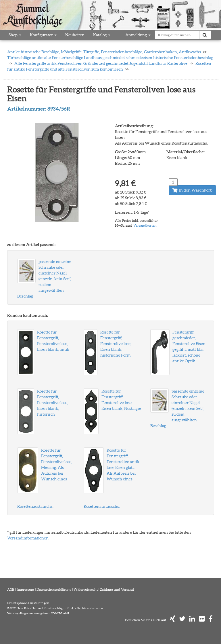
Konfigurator (43, 35)
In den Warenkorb (192, 190)
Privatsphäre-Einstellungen (28, 603)
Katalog (102, 35)
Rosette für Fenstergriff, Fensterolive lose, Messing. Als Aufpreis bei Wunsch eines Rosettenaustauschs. (45, 478)
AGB (11, 589)
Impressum (25, 589)
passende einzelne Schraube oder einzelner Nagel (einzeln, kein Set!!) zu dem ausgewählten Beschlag (44, 279)
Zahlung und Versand (117, 589)
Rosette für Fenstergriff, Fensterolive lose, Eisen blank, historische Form (116, 344)
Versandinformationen (28, 538)
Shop (15, 35)
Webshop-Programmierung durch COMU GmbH (38, 613)
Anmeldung (138, 35)
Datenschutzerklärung (54, 589)
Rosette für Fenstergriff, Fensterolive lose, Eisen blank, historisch (53, 403)
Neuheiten (75, 35)
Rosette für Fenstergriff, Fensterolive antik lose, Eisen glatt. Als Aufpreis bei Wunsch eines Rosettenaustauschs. (112, 478)
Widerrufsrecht (86, 589)
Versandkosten (145, 225)
